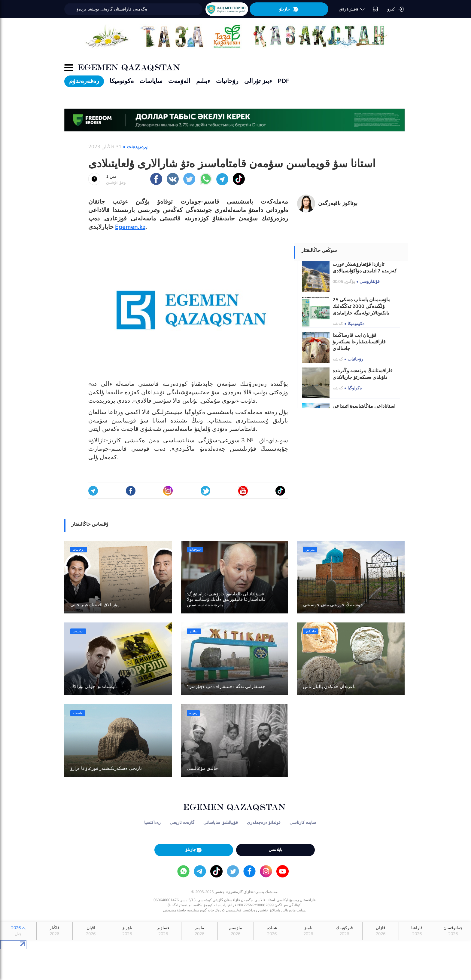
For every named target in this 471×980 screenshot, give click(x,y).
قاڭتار (55, 931)
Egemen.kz (130, 227)
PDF (283, 81)
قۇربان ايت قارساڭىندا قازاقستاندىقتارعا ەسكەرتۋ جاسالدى (359, 342)
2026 (18, 931)
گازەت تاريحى (182, 823)
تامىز (308, 931)
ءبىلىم (203, 81)
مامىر (199, 931)
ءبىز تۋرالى (258, 81)
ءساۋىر (163, 931)
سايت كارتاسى (303, 823)
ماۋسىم (236, 931)
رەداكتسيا (152, 823)
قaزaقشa (352, 9)
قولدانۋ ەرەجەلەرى (264, 823)
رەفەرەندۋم (84, 81)
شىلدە (272, 931)
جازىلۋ (289, 9)
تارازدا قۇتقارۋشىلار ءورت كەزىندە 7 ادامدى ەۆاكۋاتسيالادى (365, 268)
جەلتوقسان (453, 931)
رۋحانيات (227, 81)
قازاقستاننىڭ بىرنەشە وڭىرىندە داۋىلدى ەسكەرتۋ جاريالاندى (363, 374)
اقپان (91, 931)
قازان (381, 931)
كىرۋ (396, 9)
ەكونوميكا (122, 81)
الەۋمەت (179, 81)
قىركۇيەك (344, 931)
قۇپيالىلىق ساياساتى (221, 823)
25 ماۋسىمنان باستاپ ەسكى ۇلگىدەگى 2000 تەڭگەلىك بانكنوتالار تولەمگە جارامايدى (362, 306)
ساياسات (151, 81)
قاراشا (417, 931)
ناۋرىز (127, 931)
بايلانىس (275, 850)
